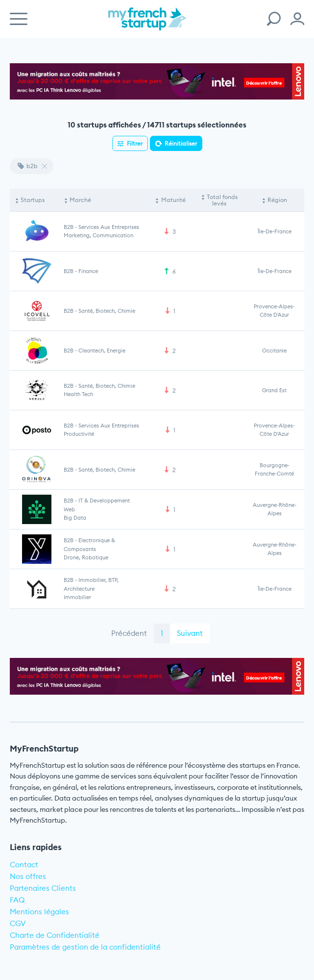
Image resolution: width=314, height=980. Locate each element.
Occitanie (274, 351)
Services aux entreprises (109, 227)
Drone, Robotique (86, 557)
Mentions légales (39, 912)
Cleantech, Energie (102, 351)
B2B (69, 227)
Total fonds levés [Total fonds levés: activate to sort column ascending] (222, 200)
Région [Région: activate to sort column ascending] (277, 200)
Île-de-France (275, 231)
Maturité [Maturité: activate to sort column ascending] (173, 200)
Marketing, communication (98, 235)
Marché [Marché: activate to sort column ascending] (80, 200)
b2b (28, 166)
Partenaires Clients (43, 888)
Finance (88, 271)
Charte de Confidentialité (55, 935)
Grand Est (274, 390)
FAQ (17, 900)
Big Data (75, 518)
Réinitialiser (181, 143)
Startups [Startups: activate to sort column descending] (33, 200)
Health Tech (78, 394)
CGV (18, 923)
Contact (24, 865)
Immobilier (77, 597)
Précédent (129, 633)
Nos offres (28, 876)
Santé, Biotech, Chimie (107, 311)
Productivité (79, 434)
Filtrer (135, 143)
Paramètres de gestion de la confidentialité (85, 947)
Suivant (190, 633)
